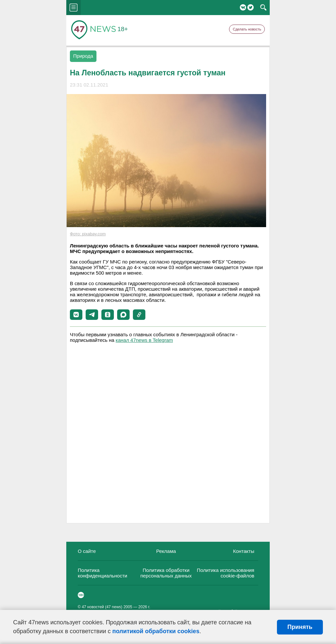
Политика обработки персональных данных (166, 573)
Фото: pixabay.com (88, 234)
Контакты (244, 551)
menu (73, 8)
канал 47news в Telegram (144, 340)
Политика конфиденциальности (103, 573)
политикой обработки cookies (156, 631)
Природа (83, 56)
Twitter (251, 7)
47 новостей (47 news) (102, 607)
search (263, 8)
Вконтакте (243, 7)
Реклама (166, 551)
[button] (76, 315)
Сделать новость (247, 29)
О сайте (87, 551)
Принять (300, 627)
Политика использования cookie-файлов (226, 573)
